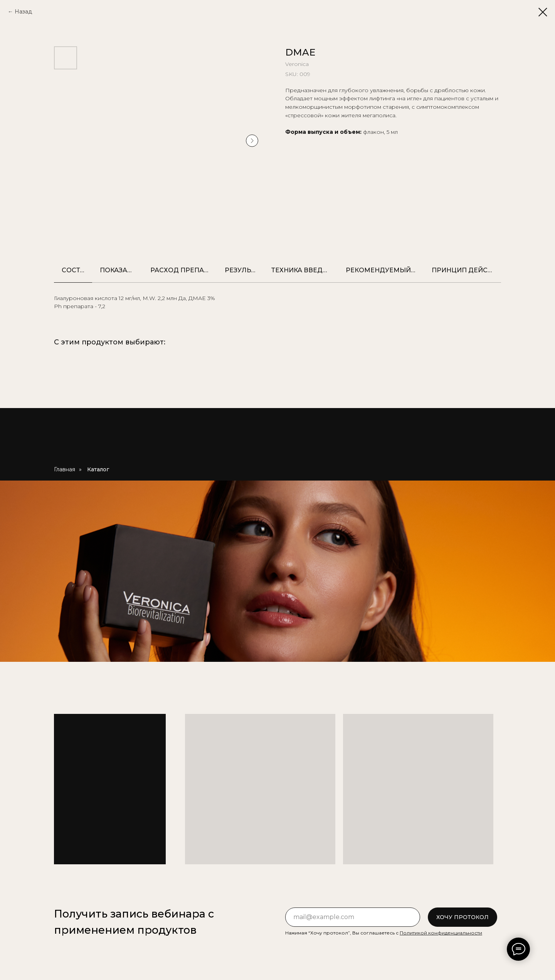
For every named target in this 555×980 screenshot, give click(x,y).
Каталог (98, 469)
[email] (353, 917)
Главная (65, 469)
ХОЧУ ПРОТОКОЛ (462, 917)
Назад (23, 12)
